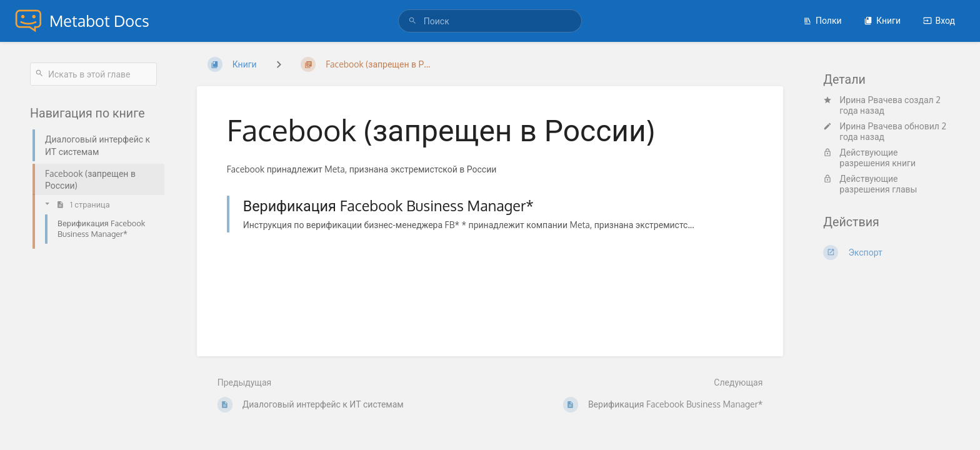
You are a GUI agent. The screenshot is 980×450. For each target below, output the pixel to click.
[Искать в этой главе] (93, 74)
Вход (939, 20)
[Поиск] (414, 21)
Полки (822, 20)
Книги (882, 20)
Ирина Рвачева (871, 100)
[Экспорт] (887, 252)
